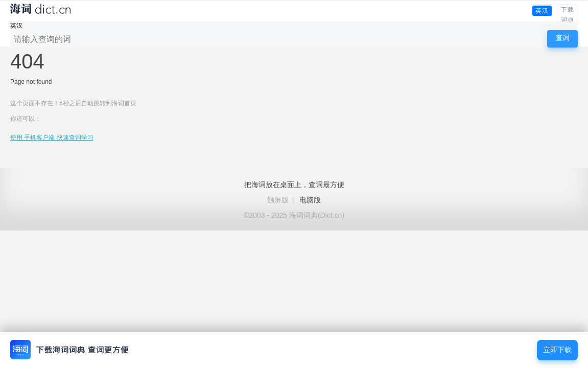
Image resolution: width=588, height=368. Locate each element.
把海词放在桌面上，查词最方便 (294, 185)
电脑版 (310, 200)
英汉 (542, 11)
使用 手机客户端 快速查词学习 (52, 137)
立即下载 (557, 350)
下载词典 (568, 15)
